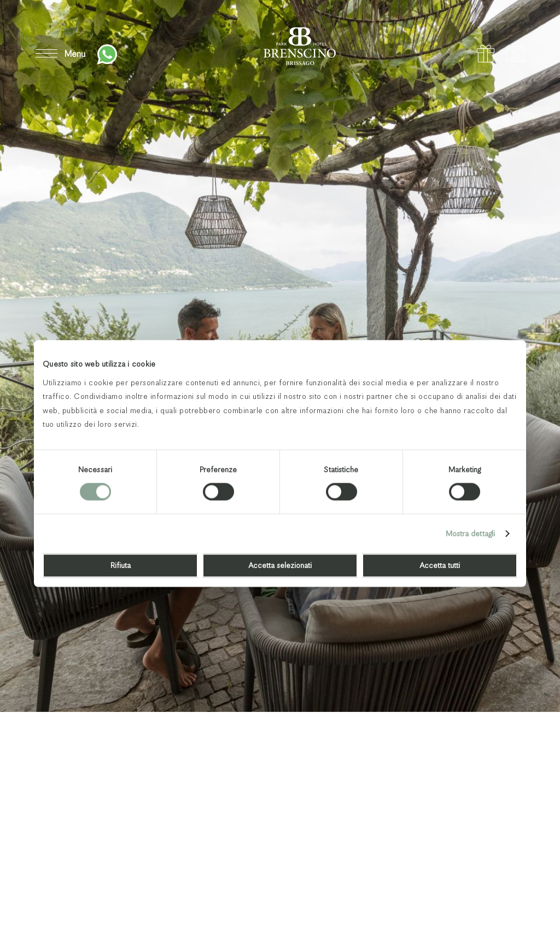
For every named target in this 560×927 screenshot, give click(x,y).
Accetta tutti (440, 565)
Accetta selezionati (280, 565)
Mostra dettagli (471, 534)
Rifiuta (121, 565)
